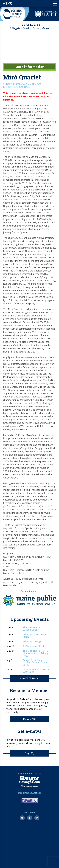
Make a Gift (30, 719)
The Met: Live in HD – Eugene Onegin (34, 629)
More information (30, 67)
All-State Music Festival (35, 646)
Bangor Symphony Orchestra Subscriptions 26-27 (36, 662)
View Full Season (29, 678)
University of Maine (46, 14)
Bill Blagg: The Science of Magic (36, 636)
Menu (30, 3)
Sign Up (30, 753)
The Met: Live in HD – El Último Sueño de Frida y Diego (36, 653)
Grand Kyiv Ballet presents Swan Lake (37, 671)
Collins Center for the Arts (13, 14)
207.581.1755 (31, 24)
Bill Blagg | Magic (32, 641)
